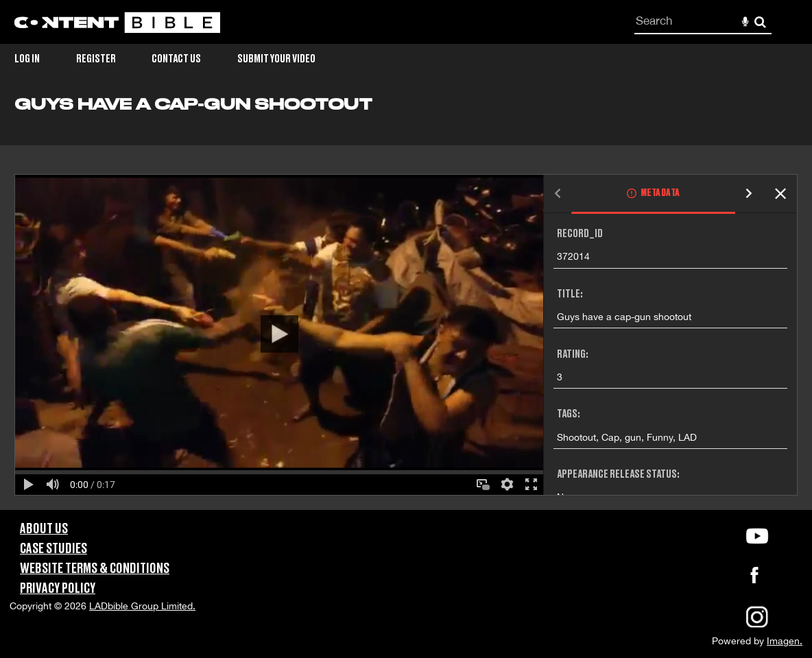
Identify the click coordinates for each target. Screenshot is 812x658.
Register (96, 59)
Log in (27, 59)
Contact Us (176, 59)
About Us (44, 529)
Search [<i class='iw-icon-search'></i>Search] (760, 22)
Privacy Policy (58, 589)
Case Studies (53, 549)
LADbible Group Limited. (142, 606)
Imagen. (785, 641)
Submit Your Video (276, 59)
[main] (406, 303)
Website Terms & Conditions (95, 569)
